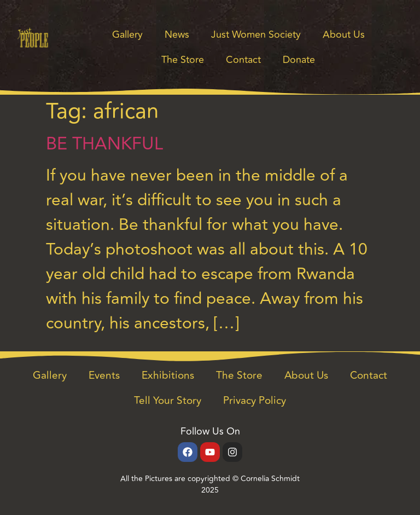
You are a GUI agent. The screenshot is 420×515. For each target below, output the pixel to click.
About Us (344, 34)
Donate (299, 60)
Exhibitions (168, 375)
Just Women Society (256, 34)
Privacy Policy (255, 401)
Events (104, 375)
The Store (183, 60)
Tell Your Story (168, 401)
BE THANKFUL (104, 144)
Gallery (127, 34)
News (177, 34)
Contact (243, 60)
